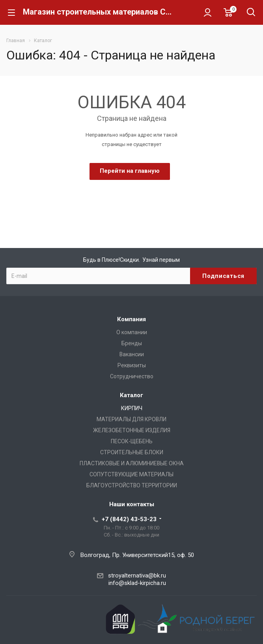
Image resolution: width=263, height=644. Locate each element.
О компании (132, 332)
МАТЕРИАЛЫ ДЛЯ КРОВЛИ (131, 419)
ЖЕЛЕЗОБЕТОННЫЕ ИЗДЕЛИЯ (132, 430)
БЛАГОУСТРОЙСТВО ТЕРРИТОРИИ (132, 485)
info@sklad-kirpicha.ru (137, 583)
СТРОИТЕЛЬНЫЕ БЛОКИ (132, 452)
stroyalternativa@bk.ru (137, 576)
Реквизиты (132, 365)
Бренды (132, 343)
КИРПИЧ (132, 408)
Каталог (131, 395)
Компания (131, 319)
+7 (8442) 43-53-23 (129, 519)
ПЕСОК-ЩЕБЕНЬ (132, 441)
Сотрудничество (132, 376)
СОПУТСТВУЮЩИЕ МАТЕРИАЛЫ (131, 474)
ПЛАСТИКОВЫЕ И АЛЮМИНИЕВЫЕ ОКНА (132, 463)
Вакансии (132, 354)
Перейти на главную (130, 171)
